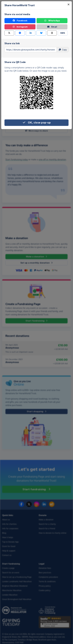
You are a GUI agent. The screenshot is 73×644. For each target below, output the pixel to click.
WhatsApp (52, 21)
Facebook (20, 21)
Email (52, 27)
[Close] (69, 4)
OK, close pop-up (36, 123)
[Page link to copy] (31, 50)
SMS (63, 33)
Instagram (20, 27)
